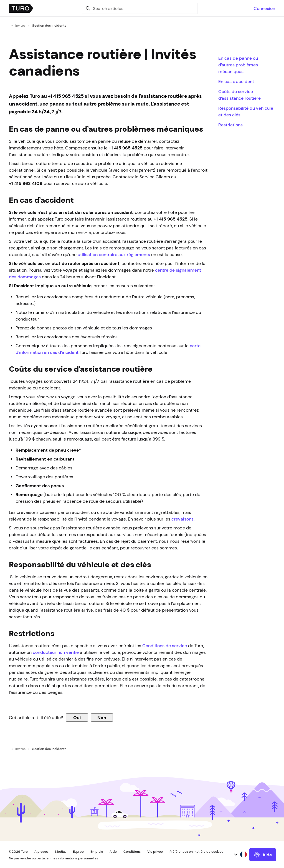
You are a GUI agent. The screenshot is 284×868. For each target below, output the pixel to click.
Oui (77, 717)
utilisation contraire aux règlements (114, 254)
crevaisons (182, 519)
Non (102, 717)
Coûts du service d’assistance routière (239, 95)
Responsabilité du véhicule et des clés (246, 111)
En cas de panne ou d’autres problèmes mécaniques (238, 65)
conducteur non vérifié (56, 652)
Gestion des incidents (49, 26)
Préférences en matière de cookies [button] (196, 852)
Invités (20, 26)
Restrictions (230, 125)
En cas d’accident (236, 81)
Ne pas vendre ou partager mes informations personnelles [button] (54, 858)
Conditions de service (165, 646)
